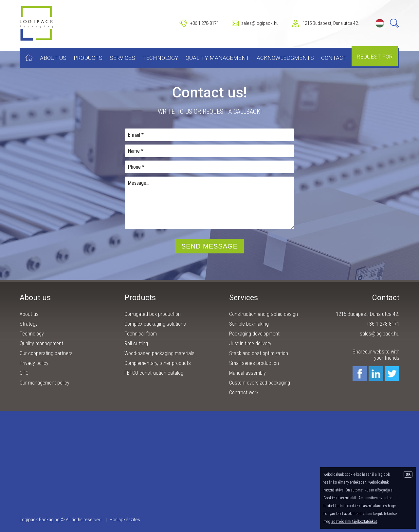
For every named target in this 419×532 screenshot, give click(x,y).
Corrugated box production (153, 314)
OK (408, 474)
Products (88, 58)
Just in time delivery (250, 343)
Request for (375, 57)
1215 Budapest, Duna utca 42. (331, 23)
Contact (334, 58)
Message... (209, 203)
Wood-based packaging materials (159, 353)
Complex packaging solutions (155, 324)
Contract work (244, 393)
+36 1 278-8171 (204, 23)
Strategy (29, 324)
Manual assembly (247, 373)
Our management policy (45, 383)
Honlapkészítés (125, 520)
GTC (24, 373)
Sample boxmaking (249, 324)
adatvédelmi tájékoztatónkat (354, 522)
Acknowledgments (285, 58)
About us (53, 58)
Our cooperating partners (46, 353)
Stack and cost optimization (259, 353)
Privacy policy (34, 363)
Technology (160, 58)
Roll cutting (136, 343)
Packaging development (254, 334)
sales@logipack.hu (260, 23)
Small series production (254, 363)
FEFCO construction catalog (154, 373)
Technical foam (141, 334)
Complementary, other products (158, 363)
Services (122, 58)
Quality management (218, 58)
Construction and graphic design (264, 314)
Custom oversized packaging (260, 383)
